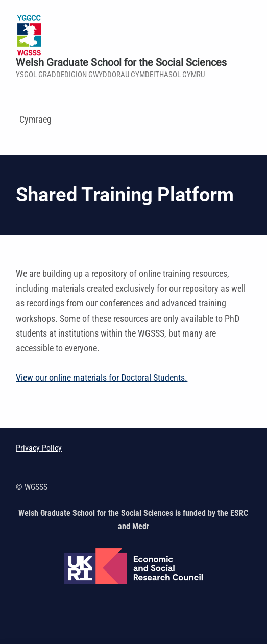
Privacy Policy (39, 448)
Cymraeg (35, 119)
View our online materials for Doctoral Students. (102, 378)
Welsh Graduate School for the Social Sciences (121, 63)
